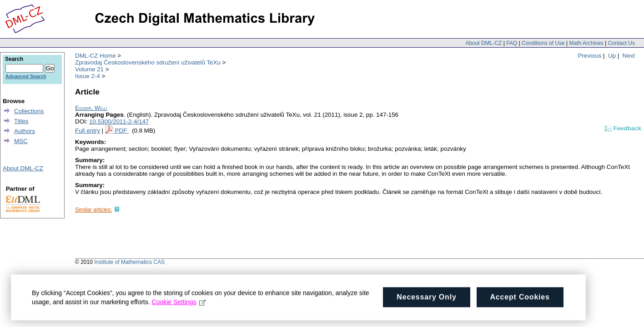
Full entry (88, 131)
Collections (29, 111)
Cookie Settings (179, 308)
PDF (121, 131)
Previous (590, 56)
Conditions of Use (543, 43)
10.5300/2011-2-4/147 (119, 121)
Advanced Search (26, 76)
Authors (25, 131)
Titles (21, 121)
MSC (21, 141)
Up (612, 56)
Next (629, 56)
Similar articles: (93, 210)
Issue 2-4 (88, 76)
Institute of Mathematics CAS (129, 262)
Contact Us (621, 43)
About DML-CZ (483, 43)
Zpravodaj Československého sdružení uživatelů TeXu (148, 62)
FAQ (512, 43)
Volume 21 (89, 69)
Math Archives (586, 43)
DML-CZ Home (96, 56)
